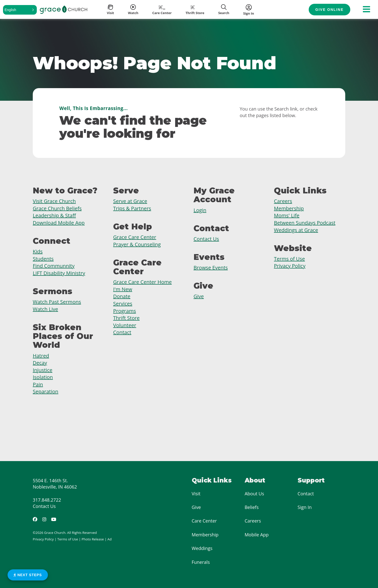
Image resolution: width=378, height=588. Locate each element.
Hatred (41, 356)
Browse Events (211, 268)
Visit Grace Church (54, 201)
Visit (196, 494)
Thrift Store (126, 318)
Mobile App (257, 535)
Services (123, 304)
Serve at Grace (130, 201)
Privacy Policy (290, 266)
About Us (254, 494)
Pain (38, 384)
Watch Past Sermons (57, 302)
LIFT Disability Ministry (59, 273)
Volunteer (125, 325)
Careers (283, 201)
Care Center (204, 521)
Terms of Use (289, 259)
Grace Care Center (135, 237)
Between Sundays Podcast (305, 223)
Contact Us (206, 239)
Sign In (305, 507)
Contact (122, 332)
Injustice (43, 370)
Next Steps (28, 575)
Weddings (202, 548)
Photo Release (93, 539)
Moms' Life (287, 215)
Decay (40, 363)
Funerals (201, 562)
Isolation (43, 377)
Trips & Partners (132, 208)
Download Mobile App (59, 223)
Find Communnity (54, 266)
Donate (122, 296)
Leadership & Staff (54, 215)
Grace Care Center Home (143, 282)
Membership (289, 208)
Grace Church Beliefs (57, 208)
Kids (38, 251)
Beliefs (252, 507)
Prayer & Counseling (137, 244)
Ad (109, 539)
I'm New (123, 289)
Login (200, 210)
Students (43, 259)
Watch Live (45, 309)
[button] (20, 10)
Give (199, 296)
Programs (124, 311)
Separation (45, 391)
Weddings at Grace (296, 230)
